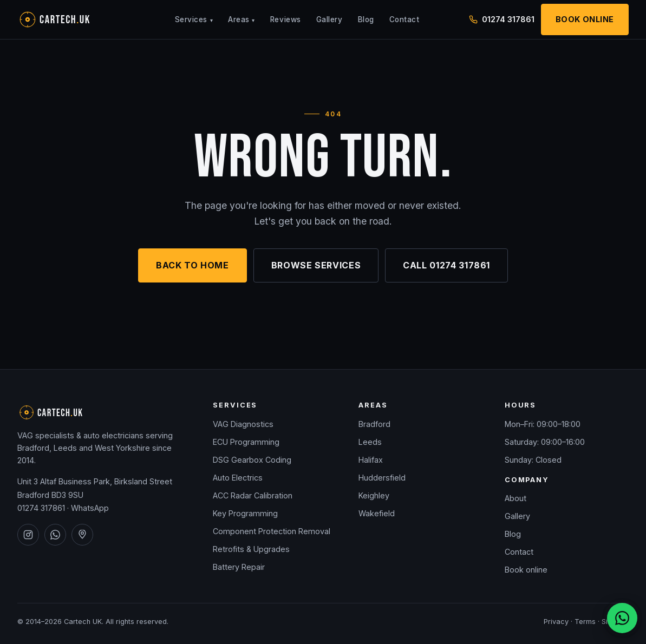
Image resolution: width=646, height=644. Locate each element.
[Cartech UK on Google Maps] (82, 535)
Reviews (286, 19)
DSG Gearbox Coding (252, 460)
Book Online (585, 19)
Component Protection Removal (272, 531)
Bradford (374, 424)
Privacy (556, 622)
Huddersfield (382, 478)
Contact (404, 19)
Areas (242, 19)
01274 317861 (41, 508)
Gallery (329, 19)
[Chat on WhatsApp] (622, 618)
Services (194, 19)
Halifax (371, 460)
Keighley (374, 495)
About (516, 498)
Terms (585, 622)
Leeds (370, 442)
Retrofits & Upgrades (251, 549)
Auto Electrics (238, 478)
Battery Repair (239, 567)
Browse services (316, 265)
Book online (526, 570)
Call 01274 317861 (446, 265)
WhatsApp (90, 508)
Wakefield (377, 513)
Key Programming (245, 513)
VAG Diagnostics (243, 424)
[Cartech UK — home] (71, 19)
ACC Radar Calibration (253, 495)
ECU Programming (246, 442)
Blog (366, 19)
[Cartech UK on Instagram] (28, 535)
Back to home (193, 265)
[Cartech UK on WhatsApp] (55, 535)
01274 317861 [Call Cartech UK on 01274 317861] (502, 19)
